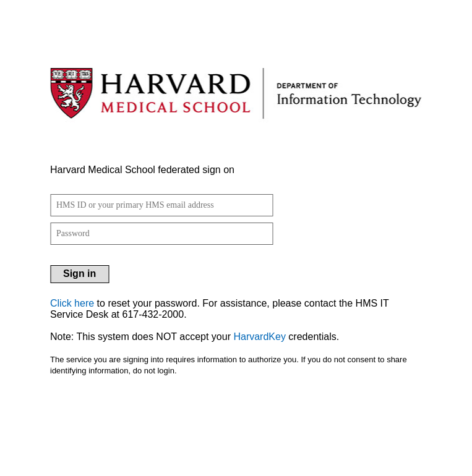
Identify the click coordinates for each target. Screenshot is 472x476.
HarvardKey (259, 337)
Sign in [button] (79, 274)
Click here (72, 303)
